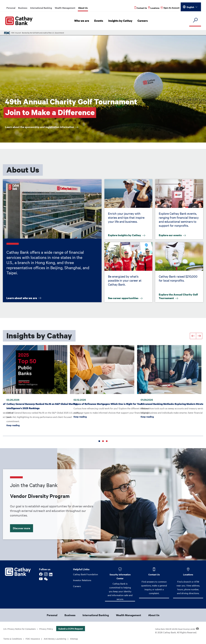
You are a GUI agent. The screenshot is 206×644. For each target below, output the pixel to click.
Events (99, 21)
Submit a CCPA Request (73, 629)
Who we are (83, 21)
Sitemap (78, 639)
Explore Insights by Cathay (126, 235)
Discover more (23, 527)
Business (23, 8)
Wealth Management (65, 8)
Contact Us (154, 574)
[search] (195, 20)
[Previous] (193, 336)
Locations (188, 574)
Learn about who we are (22, 298)
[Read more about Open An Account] (170, 8)
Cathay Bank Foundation (86, 574)
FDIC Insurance (35, 639)
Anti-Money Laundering (58, 639)
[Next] (199, 336)
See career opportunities (124, 298)
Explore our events (171, 235)
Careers (143, 21)
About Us (83, 8)
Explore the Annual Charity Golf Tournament (179, 297)
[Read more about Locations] (154, 8)
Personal (11, 8)
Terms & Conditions (13, 639)
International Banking (41, 8)
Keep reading (13, 424)
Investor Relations (82, 580)
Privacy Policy (48, 629)
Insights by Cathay (121, 21)
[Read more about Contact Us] (141, 8)
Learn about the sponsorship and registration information (44, 127)
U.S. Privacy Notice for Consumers (20, 629)
